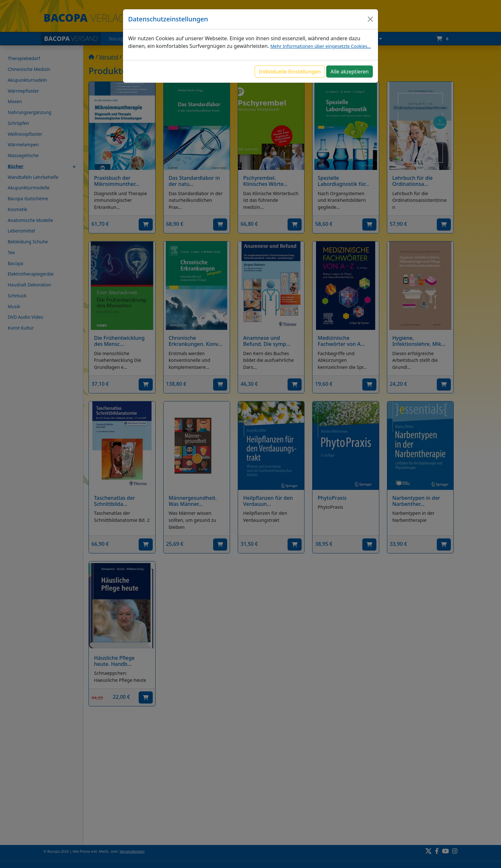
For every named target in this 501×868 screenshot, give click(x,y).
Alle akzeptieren (350, 72)
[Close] (370, 19)
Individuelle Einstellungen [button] (290, 72)
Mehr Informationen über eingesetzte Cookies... (321, 46)
